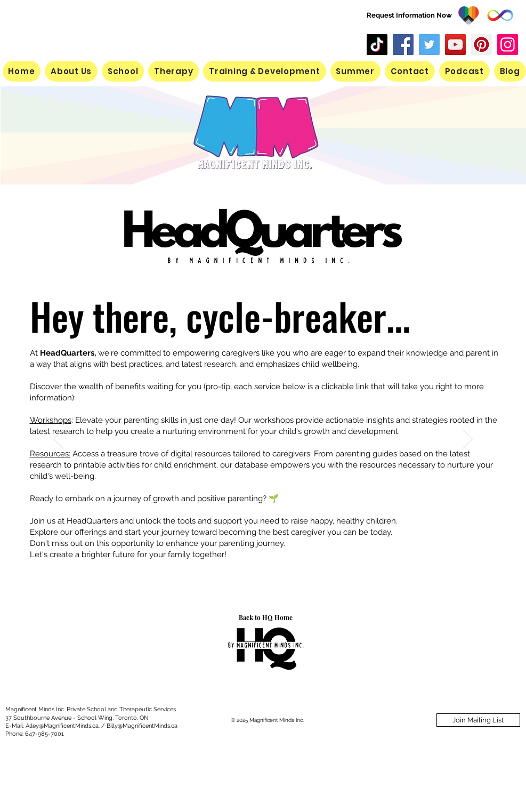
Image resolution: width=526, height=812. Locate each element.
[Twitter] (429, 45)
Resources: (50, 454)
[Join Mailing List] (478, 720)
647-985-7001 (44, 734)
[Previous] (58, 440)
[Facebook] (403, 45)
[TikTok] (377, 45)
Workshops (51, 420)
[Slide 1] (263, 583)
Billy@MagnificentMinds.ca (142, 726)
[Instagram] (508, 45)
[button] (355, 71)
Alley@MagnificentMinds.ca (62, 726)
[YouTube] (455, 45)
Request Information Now (409, 15)
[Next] (468, 440)
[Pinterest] (482, 45)
